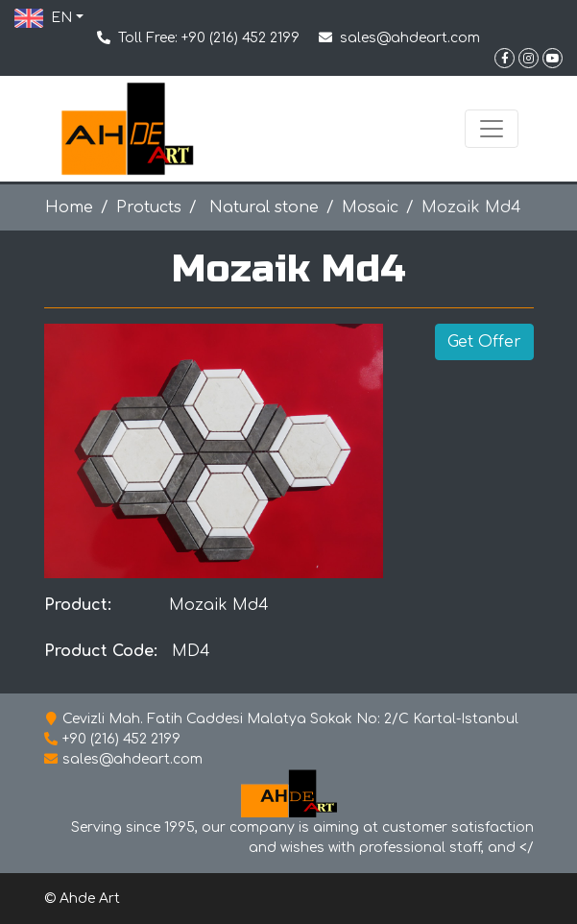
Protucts (149, 207)
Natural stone (262, 207)
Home (69, 207)
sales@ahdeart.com (410, 38)
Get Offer (484, 342)
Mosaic (370, 207)
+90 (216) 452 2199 (240, 38)
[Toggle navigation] (492, 129)
